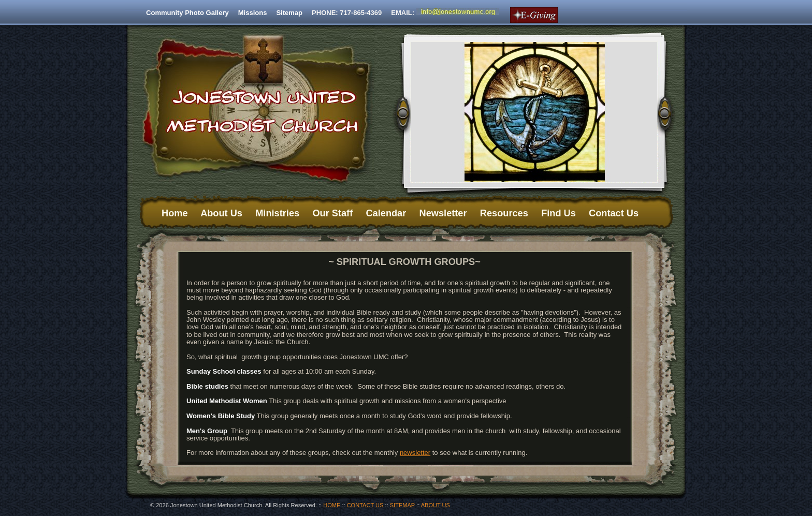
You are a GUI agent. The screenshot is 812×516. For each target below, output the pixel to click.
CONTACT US (365, 505)
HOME (332, 505)
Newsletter (443, 213)
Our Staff (332, 213)
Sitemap (289, 13)
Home (175, 213)
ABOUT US (436, 505)
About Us (221, 213)
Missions (253, 13)
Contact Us (614, 213)
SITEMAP (402, 505)
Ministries (277, 213)
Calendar (386, 213)
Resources (504, 213)
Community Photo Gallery (187, 13)
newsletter (415, 453)
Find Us (559, 213)
